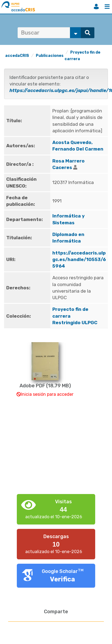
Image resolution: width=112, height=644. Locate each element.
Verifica (63, 579)
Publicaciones (50, 56)
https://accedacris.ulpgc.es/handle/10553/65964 (79, 260)
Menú (107, 7)
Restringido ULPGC (75, 323)
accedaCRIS (17, 56)
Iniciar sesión (96, 7)
